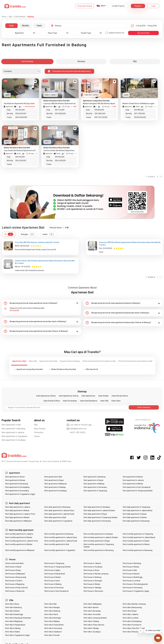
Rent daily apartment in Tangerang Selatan (101, 517)
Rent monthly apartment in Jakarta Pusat (61, 541)
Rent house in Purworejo (54, 588)
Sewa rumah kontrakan (15, 563)
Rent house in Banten (131, 574)
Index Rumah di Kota (120, 396)
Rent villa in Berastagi (92, 611)
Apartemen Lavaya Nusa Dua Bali (30, 369)
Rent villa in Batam (13, 611)
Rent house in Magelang (15, 584)
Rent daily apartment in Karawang (136, 521)
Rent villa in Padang (91, 621)
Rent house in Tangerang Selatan (58, 567)
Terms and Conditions (51, 461)
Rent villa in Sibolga (91, 628)
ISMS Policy (67, 461)
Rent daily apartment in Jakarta (18, 507)
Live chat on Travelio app (79, 425)
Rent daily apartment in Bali (55, 517)
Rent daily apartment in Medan (17, 517)
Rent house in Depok (13, 567)
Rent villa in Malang (52, 621)
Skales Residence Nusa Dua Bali (63, 369)
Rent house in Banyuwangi (16, 577)
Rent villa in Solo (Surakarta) (134, 628)
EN (102, 6)
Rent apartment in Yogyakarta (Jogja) (20, 494)
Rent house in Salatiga (92, 588)
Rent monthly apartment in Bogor (97, 541)
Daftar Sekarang (144, 407)
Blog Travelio (40, 429)
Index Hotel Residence (89, 401)
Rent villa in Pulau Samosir (94, 625)
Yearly (39, 26)
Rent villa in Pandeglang (132, 621)
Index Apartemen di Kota (46, 396)
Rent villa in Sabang (13, 628)
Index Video (116, 401)
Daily (11, 26)
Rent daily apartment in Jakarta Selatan (99, 510)
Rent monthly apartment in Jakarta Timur (22, 541)
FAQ (36, 425)
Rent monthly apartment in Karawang (138, 550)
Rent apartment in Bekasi (15, 480)
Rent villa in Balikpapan (93, 604)
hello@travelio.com (77, 429)
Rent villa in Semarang (53, 628)
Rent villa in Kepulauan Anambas (18, 618)
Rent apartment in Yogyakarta (14, 436)
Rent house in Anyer (92, 570)
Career (37, 436)
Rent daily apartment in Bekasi (17, 510)
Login (153, 6)
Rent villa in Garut (51, 614)
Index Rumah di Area (52, 401)
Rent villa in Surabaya (92, 632)
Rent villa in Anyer (12, 604)
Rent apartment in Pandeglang (17, 487)
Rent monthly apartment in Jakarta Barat (139, 537)
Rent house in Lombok (132, 581)
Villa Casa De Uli (92, 369)
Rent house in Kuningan (93, 581)
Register (138, 6)
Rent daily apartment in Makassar (19, 521)
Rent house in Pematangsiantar (135, 584)
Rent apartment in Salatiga (55, 487)
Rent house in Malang (53, 584)
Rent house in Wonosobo (93, 591)
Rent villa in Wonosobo (132, 632)
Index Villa (104, 401)
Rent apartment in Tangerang (95, 491)
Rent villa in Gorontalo (92, 614)
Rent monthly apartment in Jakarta (19, 534)
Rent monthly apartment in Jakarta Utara (61, 537)
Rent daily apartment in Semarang (97, 521)
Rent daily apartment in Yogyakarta (58, 521)
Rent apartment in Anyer (15, 477)
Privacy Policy (34, 461)
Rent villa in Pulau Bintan (54, 625)
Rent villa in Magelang (14, 621)
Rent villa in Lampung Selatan (95, 618)
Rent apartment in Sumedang (17, 491)
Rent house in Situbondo (15, 591)
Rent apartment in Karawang (17, 484)
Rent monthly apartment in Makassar (20, 550)
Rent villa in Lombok (131, 618)
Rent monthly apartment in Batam (136, 544)
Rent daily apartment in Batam (135, 517)
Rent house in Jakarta (92, 563)
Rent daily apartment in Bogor (95, 514)
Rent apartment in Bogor (54, 480)
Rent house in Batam (53, 577)
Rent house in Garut (52, 581)
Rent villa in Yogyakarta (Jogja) (18, 635)
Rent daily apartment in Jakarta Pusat (59, 514)
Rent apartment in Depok (94, 480)
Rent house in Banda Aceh (55, 574)
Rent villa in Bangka (52, 607)
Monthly (25, 26)
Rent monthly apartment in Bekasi (19, 537)
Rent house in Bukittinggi (132, 577)
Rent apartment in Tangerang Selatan (138, 491)
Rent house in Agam (52, 570)
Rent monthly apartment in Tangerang (138, 534)
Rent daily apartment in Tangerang (136, 507)
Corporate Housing (85, 6)
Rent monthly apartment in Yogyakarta (60, 550)
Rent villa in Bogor (130, 611)
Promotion (39, 432)
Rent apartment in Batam (133, 477)
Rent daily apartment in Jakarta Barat (138, 510)
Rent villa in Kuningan (53, 618)
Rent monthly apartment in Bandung (59, 534)
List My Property (118, 6)
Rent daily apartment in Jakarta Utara (59, 510)
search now (143, 33)
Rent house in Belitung (92, 577)
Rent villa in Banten (91, 607)
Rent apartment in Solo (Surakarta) (137, 487)
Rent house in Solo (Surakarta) (57, 591)
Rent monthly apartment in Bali (57, 544)
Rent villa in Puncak (52, 635)
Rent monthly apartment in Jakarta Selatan (101, 537)
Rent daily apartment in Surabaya (97, 507)
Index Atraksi (103, 396)
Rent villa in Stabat (13, 632)
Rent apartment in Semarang (95, 487)
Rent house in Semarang (132, 588)
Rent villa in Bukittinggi (14, 614)
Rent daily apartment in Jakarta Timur (20, 514)
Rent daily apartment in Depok (135, 514)
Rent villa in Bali (50, 604)
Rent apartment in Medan (133, 484)
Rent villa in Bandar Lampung (134, 604)
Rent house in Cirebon (14, 581)
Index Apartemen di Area (69, 396)
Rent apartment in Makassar (56, 484)
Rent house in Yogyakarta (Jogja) (136, 591)
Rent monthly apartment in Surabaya (98, 534)
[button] (41, 303)
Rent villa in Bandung (13, 607)
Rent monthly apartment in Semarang (99, 550)
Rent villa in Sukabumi (53, 632)
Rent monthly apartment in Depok (136, 541)
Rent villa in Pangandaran (15, 625)
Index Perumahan (70, 401)
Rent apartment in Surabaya (14, 440)
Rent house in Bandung (132, 563)
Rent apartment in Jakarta (13, 432)
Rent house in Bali (130, 570)
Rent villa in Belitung (52, 611)
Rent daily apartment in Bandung (57, 507)
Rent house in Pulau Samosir (17, 588)
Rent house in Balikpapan (15, 574)
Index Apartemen (88, 396)
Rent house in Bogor (13, 570)
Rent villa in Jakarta (130, 614)
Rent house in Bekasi (131, 567)
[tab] (41, 303)
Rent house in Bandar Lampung (96, 574)
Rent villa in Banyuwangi (132, 607)
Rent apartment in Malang (94, 484)
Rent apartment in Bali (11, 425)
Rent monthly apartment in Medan (19, 544)
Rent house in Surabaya (93, 567)
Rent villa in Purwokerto (132, 625)
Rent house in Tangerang (54, 563)
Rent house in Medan (92, 584)
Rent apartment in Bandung (13, 429)
